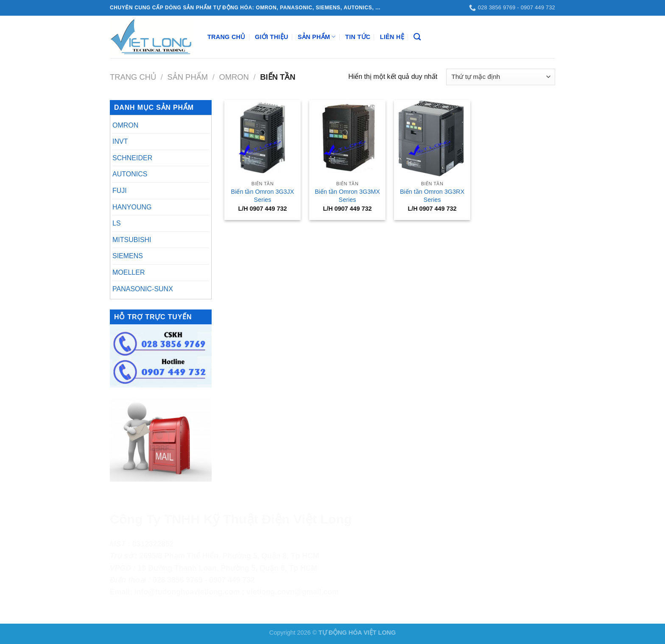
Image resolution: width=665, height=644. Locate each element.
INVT (120, 141)
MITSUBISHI (132, 240)
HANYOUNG (132, 207)
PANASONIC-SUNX (143, 289)
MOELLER (129, 272)
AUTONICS (130, 174)
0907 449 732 (232, 580)
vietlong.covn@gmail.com (293, 592)
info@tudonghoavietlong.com (187, 592)
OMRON (234, 77)
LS (117, 223)
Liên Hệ (392, 37)
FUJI (120, 191)
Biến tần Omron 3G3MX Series (347, 196)
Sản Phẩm (317, 37)
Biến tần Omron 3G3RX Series (432, 196)
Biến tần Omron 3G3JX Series (263, 196)
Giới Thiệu (272, 37)
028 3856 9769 (177, 580)
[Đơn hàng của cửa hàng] (501, 77)
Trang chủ (133, 77)
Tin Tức (358, 37)
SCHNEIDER (132, 158)
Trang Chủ (226, 37)
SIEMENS (128, 256)
